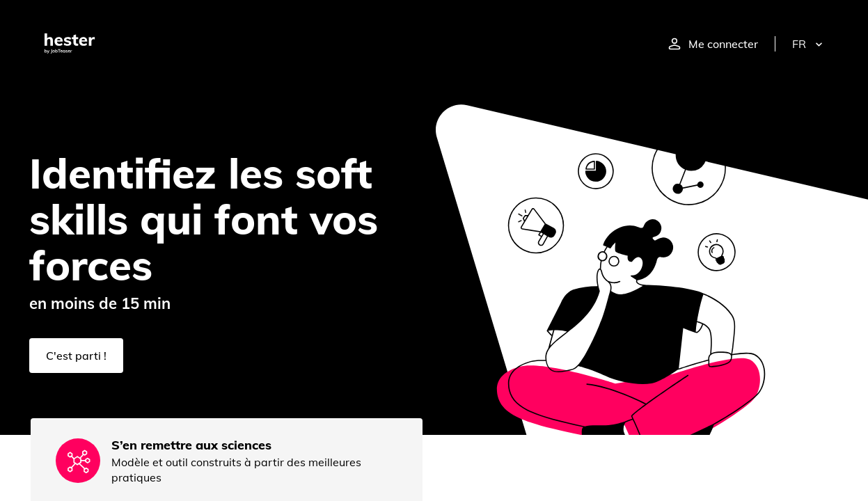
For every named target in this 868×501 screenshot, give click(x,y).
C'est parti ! (76, 356)
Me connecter (713, 44)
